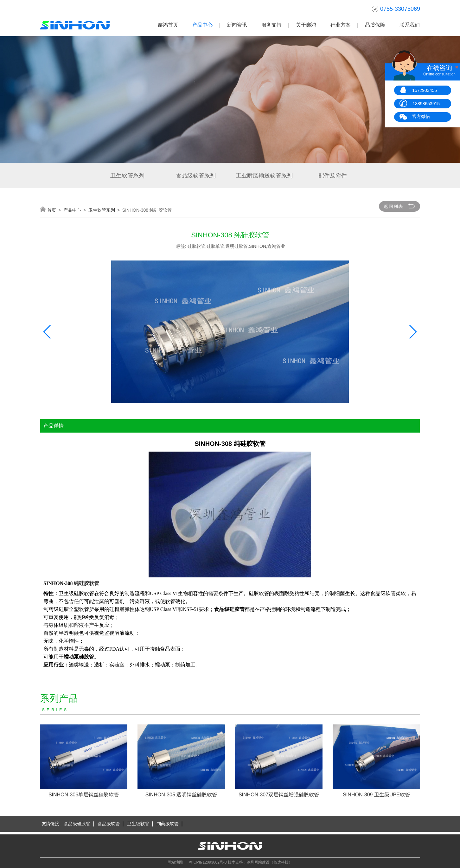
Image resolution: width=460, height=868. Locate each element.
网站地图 (175, 862)
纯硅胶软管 (86, 583)
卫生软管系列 (127, 176)
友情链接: (51, 824)
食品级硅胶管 (77, 824)
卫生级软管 (138, 824)
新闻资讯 (237, 25)
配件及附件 (333, 176)
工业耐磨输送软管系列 (264, 176)
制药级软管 (168, 824)
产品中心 (202, 25)
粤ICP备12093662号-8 (208, 862)
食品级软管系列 (196, 176)
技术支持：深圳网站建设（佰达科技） (260, 862)
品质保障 (375, 25)
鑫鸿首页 (168, 25)
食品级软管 (109, 824)
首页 (52, 210)
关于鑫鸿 (306, 25)
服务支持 (272, 25)
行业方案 (341, 25)
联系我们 (410, 25)
